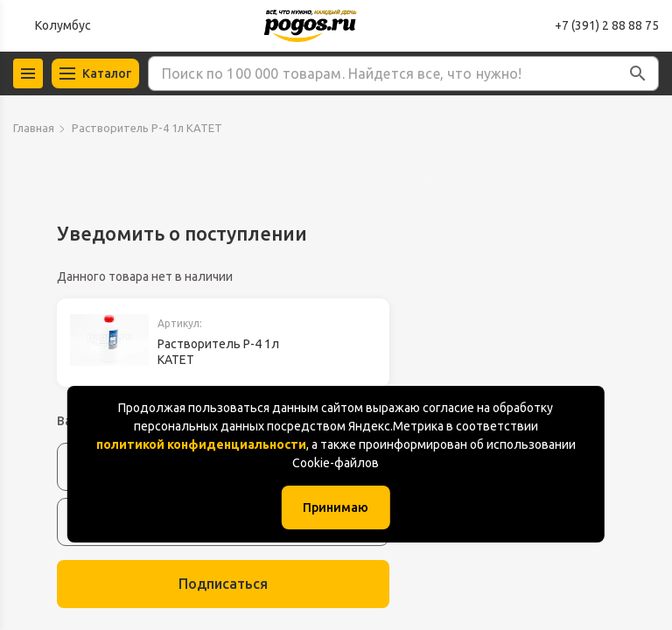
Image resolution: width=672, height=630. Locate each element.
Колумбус (63, 25)
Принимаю (336, 507)
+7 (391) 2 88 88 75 (607, 25)
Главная (34, 128)
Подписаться (223, 584)
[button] (638, 73)
